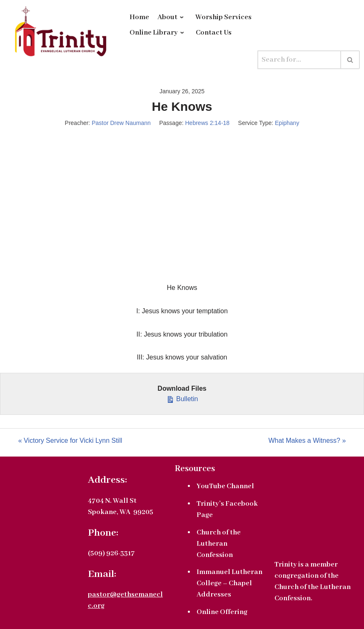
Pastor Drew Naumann (121, 123)
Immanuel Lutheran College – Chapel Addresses (229, 583)
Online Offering (222, 612)
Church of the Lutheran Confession (219, 544)
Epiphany (287, 123)
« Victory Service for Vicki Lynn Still (70, 441)
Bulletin (182, 398)
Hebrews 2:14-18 (208, 123)
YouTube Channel (225, 486)
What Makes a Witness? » (307, 441)
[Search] (299, 60)
